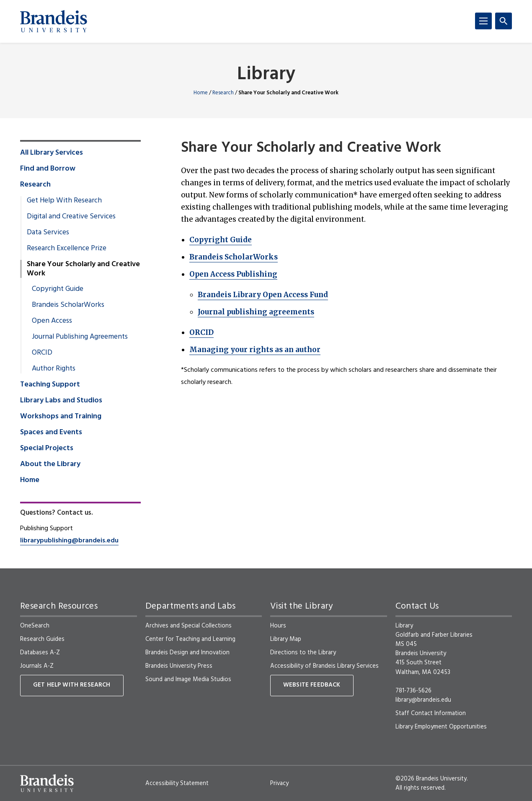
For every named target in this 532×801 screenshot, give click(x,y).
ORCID (201, 332)
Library (266, 75)
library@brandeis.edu (423, 700)
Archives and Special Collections (189, 626)
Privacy (279, 783)
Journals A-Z (37, 666)
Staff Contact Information (431, 713)
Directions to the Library (303, 653)
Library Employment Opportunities (441, 727)
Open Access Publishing (233, 274)
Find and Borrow (48, 169)
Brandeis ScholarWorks (234, 257)
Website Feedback (312, 685)
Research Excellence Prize (67, 249)
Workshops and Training (61, 417)
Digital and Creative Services (71, 217)
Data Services (48, 233)
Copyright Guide (221, 240)
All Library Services (52, 153)
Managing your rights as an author (255, 350)
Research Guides (42, 639)
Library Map (286, 639)
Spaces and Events (51, 433)
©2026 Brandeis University (431, 779)
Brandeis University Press (179, 666)
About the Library (50, 464)
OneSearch (35, 626)
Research (223, 93)
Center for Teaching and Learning (190, 639)
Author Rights (54, 369)
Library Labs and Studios (61, 401)
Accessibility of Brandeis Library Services (324, 666)
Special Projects (47, 448)
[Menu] (483, 21)
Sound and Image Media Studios (188, 679)
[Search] (504, 21)
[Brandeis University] (54, 21)
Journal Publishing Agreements (80, 337)
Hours (278, 626)
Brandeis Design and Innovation (187, 653)
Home (201, 93)
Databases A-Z (40, 653)
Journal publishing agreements (256, 312)
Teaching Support (50, 385)
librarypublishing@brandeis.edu (69, 541)
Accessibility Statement (177, 783)
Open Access (52, 321)
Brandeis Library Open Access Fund (263, 295)
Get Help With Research (64, 201)
